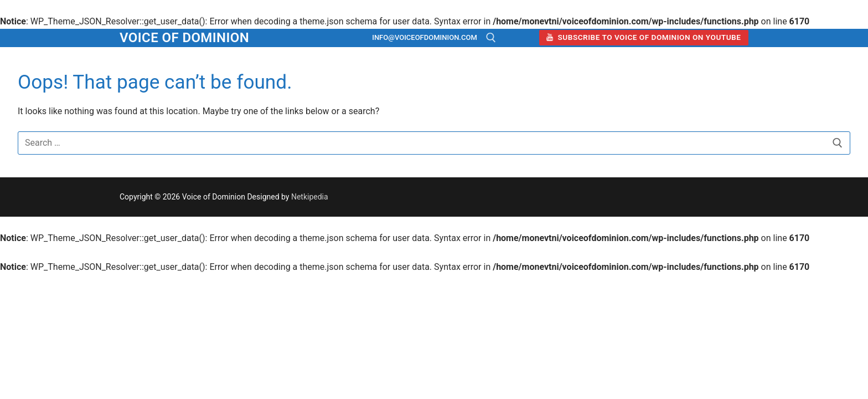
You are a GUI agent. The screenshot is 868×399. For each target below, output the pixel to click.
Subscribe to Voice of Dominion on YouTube (644, 37)
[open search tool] (491, 38)
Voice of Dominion (184, 38)
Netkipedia (310, 197)
